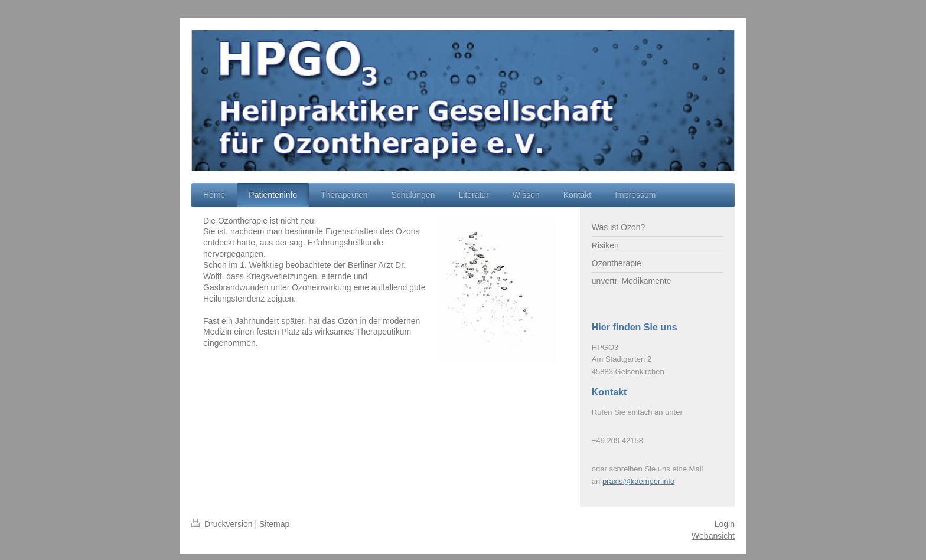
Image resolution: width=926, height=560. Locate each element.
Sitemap (274, 524)
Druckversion (223, 524)
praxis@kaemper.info (638, 481)
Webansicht (713, 536)
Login (725, 524)
